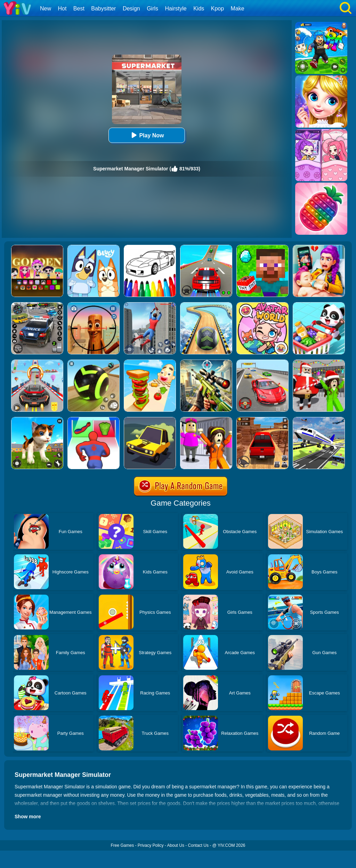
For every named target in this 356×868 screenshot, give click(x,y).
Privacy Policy (151, 845)
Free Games (122, 845)
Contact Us (198, 845)
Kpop (217, 9)
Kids (199, 9)
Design (131, 9)
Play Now (147, 135)
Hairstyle (176, 9)
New (46, 9)
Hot (62, 9)
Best (79, 9)
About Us (176, 845)
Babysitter (103, 9)
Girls (152, 9)
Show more (28, 817)
